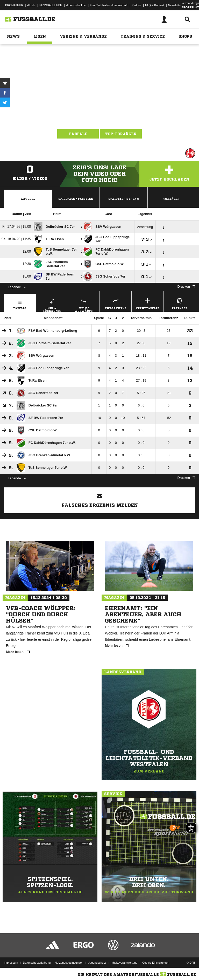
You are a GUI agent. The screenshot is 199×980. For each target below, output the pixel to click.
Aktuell (28, 199)
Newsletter (175, 5)
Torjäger (171, 199)
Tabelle (78, 134)
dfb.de (31, 5)
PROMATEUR (14, 5)
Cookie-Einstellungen (156, 963)
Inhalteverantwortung (124, 963)
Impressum (11, 963)
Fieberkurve (116, 303)
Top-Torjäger (121, 134)
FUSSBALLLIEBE (51, 5)
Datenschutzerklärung (37, 963)
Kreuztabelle (147, 303)
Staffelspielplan (124, 199)
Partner (136, 5)
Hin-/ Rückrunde (52, 304)
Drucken (186, 287)
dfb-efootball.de (76, 5)
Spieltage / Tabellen (76, 199)
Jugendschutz (97, 963)
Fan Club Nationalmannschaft (109, 5)
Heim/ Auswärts (84, 304)
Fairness (179, 303)
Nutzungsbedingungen (69, 963)
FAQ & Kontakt (155, 5)
